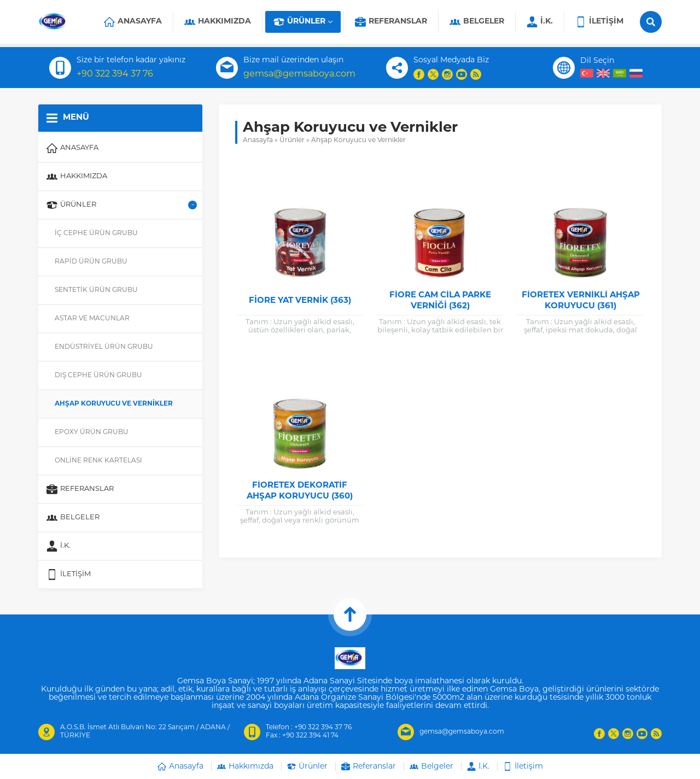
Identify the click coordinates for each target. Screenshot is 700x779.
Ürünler (292, 140)
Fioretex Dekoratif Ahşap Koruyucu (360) (300, 491)
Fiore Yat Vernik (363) (300, 301)
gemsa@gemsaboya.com (299, 74)
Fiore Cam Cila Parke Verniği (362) (440, 301)
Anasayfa (258, 140)
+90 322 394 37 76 (115, 74)
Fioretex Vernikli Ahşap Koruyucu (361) (581, 301)
